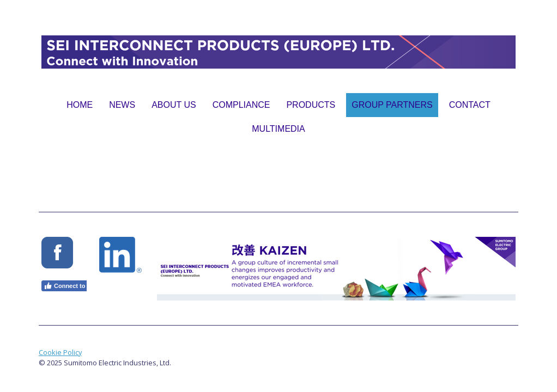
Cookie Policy (60, 352)
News (122, 105)
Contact (470, 105)
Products (311, 105)
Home (80, 105)
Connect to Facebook (79, 286)
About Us (174, 105)
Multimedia (278, 129)
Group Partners (392, 105)
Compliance (241, 105)
